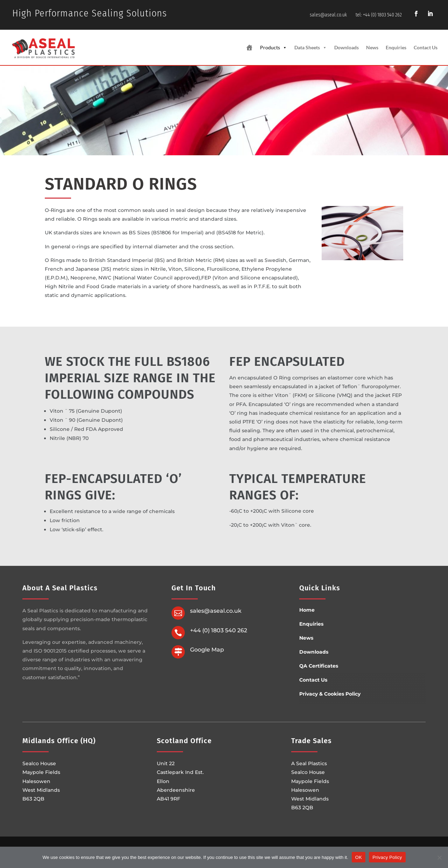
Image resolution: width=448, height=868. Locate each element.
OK (359, 857)
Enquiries (396, 47)
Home (307, 610)
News (372, 47)
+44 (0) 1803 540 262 (219, 630)
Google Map (207, 650)
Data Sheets (311, 48)
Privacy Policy (387, 857)
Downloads (346, 47)
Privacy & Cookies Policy (330, 694)
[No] (439, 857)
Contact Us (426, 47)
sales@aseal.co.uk (328, 15)
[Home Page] (249, 48)
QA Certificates (319, 666)
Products (274, 48)
